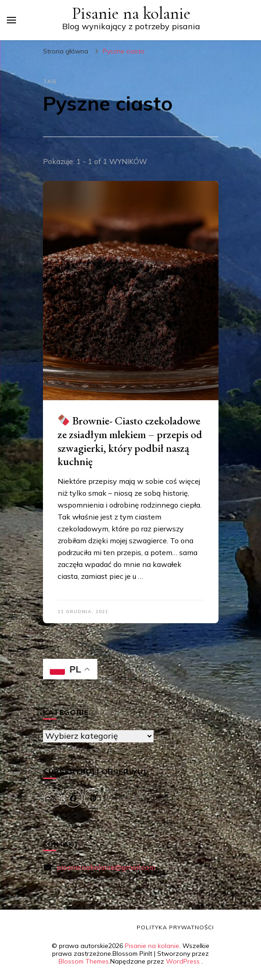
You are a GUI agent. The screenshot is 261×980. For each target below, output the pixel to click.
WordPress (183, 961)
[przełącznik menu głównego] (11, 20)
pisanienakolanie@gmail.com (106, 867)
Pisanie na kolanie (131, 13)
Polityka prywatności (175, 927)
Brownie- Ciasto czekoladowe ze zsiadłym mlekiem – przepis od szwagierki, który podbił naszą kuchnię (130, 441)
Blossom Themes (84, 961)
